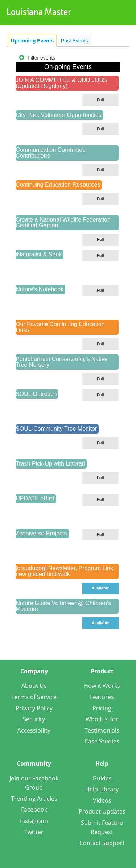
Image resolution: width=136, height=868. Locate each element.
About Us (34, 686)
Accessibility (34, 730)
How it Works (102, 686)
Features (102, 697)
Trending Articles (34, 799)
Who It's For (102, 719)
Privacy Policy (34, 708)
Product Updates (102, 811)
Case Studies (102, 741)
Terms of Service (34, 697)
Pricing (102, 708)
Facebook (34, 810)
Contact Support (102, 843)
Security (34, 719)
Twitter (34, 832)
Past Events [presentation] (75, 41)
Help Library (102, 789)
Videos (102, 800)
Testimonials (102, 730)
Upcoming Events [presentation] (32, 41)
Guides (102, 778)
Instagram (34, 821)
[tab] (32, 41)
